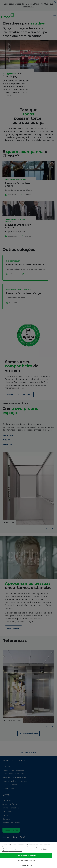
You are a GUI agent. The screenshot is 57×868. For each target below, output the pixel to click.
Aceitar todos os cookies (26, 855)
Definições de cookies (26, 860)
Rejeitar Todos (26, 865)
